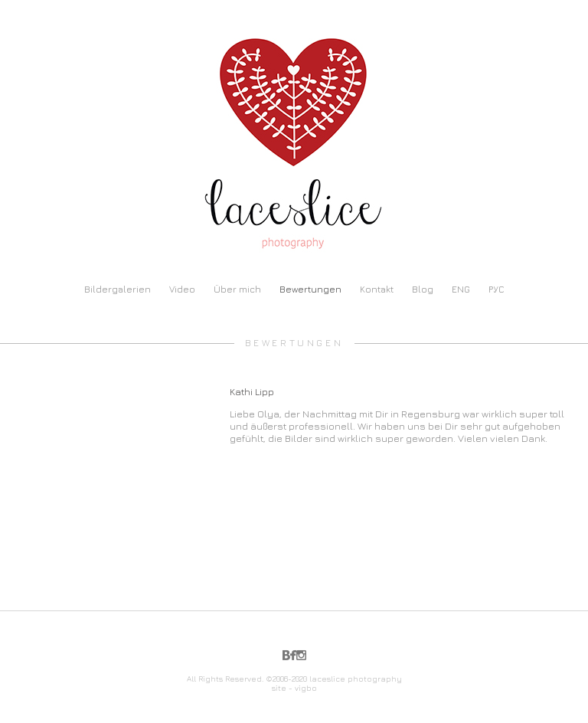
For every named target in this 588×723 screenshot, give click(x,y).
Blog (423, 289)
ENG (461, 289)
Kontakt (377, 289)
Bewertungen (310, 289)
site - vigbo (294, 688)
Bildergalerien (118, 289)
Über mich (237, 289)
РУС (496, 289)
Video (182, 289)
